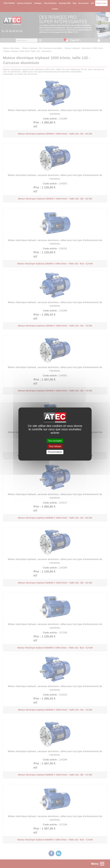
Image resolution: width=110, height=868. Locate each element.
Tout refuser (55, 446)
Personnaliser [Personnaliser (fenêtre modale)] (55, 452)
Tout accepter (55, 441)
